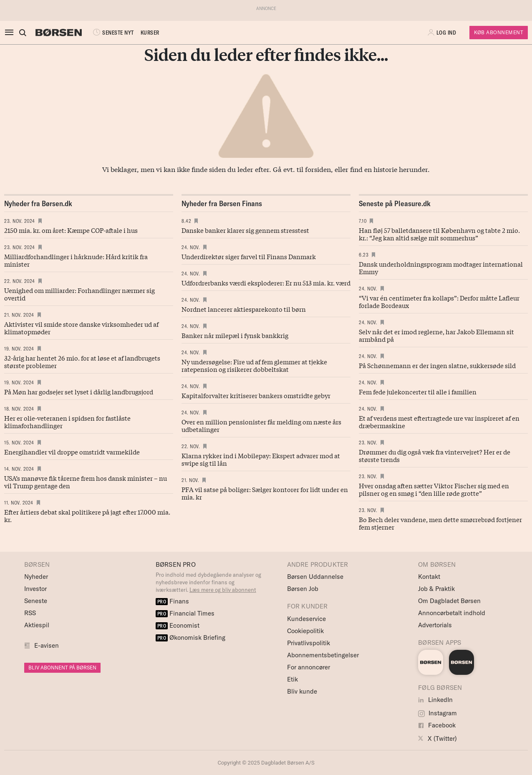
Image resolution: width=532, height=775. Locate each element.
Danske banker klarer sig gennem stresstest (245, 230)
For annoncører (309, 667)
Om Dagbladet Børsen (449, 601)
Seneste (36, 601)
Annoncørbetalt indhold (452, 613)
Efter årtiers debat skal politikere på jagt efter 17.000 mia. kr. (87, 515)
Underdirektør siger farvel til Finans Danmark (249, 256)
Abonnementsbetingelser (323, 655)
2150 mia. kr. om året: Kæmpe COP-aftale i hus (71, 230)
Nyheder (36, 577)
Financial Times (185, 613)
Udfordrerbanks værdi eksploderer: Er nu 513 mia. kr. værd (266, 283)
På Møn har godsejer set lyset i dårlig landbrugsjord (79, 391)
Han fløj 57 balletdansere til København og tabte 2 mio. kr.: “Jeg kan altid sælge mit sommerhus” (439, 234)
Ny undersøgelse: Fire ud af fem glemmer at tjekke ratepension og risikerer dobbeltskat (254, 365)
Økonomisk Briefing (191, 637)
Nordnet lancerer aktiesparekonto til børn (244, 309)
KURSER (150, 33)
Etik (292, 679)
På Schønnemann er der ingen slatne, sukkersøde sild (437, 365)
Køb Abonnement (499, 32)
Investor (35, 589)
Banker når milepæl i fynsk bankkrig (235, 335)
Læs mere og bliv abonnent (223, 590)
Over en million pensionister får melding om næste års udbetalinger (261, 425)
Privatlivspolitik (309, 643)
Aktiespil (37, 625)
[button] (443, 33)
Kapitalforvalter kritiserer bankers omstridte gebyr (256, 395)
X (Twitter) (437, 738)
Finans (173, 601)
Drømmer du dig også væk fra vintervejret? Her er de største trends (435, 455)
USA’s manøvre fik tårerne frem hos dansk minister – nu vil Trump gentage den (86, 482)
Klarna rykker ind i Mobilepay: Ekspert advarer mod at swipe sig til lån (261, 459)
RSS (30, 613)
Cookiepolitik (305, 631)
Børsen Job (303, 589)
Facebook (437, 725)
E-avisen (47, 645)
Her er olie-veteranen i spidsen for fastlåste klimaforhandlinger (67, 422)
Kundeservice (306, 619)
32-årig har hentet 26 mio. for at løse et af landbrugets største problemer (82, 361)
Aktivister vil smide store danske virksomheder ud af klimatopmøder (81, 328)
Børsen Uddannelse (315, 577)
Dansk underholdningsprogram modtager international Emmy (441, 268)
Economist (178, 625)
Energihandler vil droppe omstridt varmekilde (72, 452)
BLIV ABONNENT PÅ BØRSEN (62, 668)
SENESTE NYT (113, 33)
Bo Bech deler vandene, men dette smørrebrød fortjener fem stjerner (440, 523)
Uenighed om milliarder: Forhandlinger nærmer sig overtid (79, 294)
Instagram (437, 713)
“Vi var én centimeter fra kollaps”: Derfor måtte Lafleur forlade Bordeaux (439, 301)
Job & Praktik (436, 589)
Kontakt (429, 577)
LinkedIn (435, 700)
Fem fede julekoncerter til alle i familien (418, 391)
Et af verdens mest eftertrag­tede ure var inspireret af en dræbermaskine (439, 422)
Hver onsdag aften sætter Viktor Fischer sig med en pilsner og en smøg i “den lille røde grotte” (434, 489)
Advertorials (435, 625)
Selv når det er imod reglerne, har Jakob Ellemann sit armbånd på (436, 335)
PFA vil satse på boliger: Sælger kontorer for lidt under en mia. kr (265, 493)
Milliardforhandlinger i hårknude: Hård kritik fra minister (76, 260)
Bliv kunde (302, 691)
